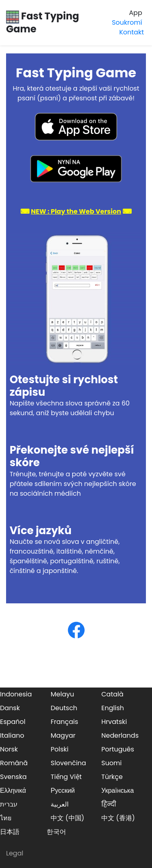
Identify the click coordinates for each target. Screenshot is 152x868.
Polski (60, 749)
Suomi (111, 763)
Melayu (62, 694)
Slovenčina (68, 763)
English (113, 708)
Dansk (10, 708)
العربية (60, 804)
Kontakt (132, 32)
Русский (63, 791)
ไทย (6, 818)
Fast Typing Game (43, 22)
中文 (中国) (67, 818)
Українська (118, 791)
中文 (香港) (118, 818)
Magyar (63, 735)
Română (14, 763)
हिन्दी (109, 804)
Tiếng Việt (66, 777)
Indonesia (16, 694)
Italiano (12, 735)
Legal (15, 853)
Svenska (13, 777)
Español (13, 722)
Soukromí (127, 22)
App (135, 13)
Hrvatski (114, 722)
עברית (9, 804)
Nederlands (120, 735)
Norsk (9, 749)
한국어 (56, 832)
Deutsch (64, 708)
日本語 (10, 832)
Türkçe (112, 777)
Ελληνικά (13, 791)
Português (118, 749)
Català (112, 694)
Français (64, 722)
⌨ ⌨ (76, 211)
